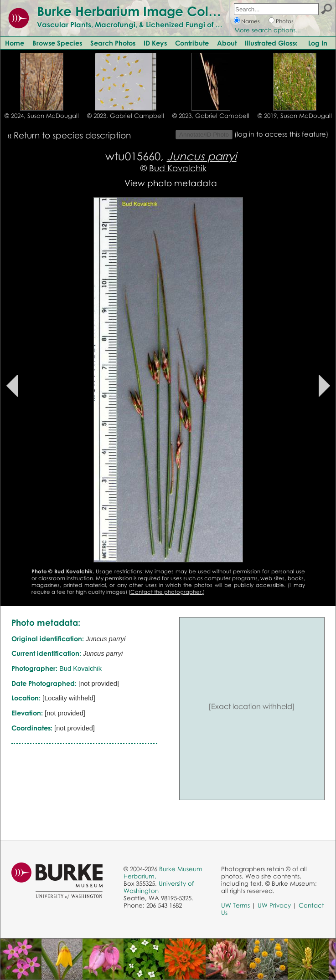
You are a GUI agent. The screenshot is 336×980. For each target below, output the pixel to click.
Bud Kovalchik (178, 168)
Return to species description (72, 135)
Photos (285, 21)
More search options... (268, 30)
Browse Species (57, 43)
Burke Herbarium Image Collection (144, 11)
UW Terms (235, 905)
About (227, 43)
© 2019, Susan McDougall (295, 116)
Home (15, 43)
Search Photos (113, 43)
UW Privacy (274, 905)
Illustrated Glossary (275, 43)
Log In (318, 43)
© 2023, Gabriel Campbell (126, 116)
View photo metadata (171, 183)
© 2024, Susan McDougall (42, 116)
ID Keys (155, 43)
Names (251, 21)
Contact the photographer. (167, 592)
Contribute (192, 43)
